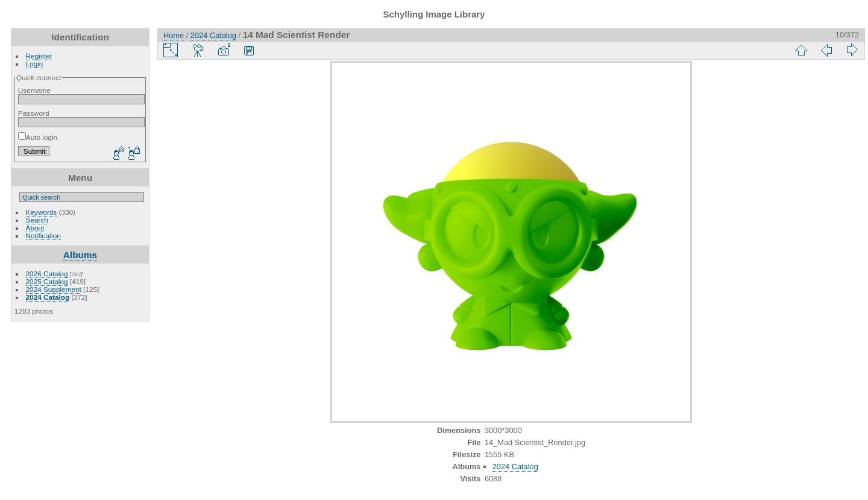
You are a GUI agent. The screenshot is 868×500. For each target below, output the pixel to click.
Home (174, 35)
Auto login (38, 137)
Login (35, 64)
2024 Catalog (48, 297)
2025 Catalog (47, 281)
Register (39, 56)
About (35, 228)
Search (37, 220)
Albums (80, 255)
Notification (43, 236)
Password (34, 113)
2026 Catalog (47, 274)
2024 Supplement (54, 289)
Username (34, 90)
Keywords (42, 212)
